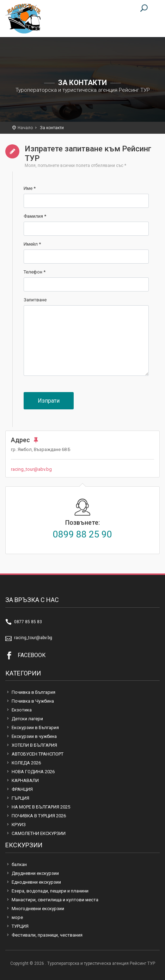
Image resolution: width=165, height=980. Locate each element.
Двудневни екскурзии (35, 873)
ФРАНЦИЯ (22, 789)
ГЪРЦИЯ (20, 798)
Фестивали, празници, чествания (47, 935)
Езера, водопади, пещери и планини (50, 891)
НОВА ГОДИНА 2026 (33, 772)
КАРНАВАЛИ (25, 780)
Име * (30, 188)
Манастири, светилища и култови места (55, 900)
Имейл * (32, 244)
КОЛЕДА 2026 (26, 763)
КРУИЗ (19, 825)
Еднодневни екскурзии (36, 882)
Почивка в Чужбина (33, 701)
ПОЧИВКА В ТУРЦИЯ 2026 (39, 816)
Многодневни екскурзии (38, 909)
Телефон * (35, 272)
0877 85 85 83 (28, 622)
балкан (19, 864)
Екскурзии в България (35, 728)
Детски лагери (27, 719)
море (17, 917)
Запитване (35, 300)
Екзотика (22, 710)
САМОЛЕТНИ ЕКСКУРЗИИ (39, 833)
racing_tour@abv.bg (31, 469)
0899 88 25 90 (82, 534)
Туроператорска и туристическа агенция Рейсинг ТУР (23, 19)
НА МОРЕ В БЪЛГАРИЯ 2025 (41, 807)
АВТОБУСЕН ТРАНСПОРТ (38, 754)
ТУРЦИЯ (20, 926)
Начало (25, 128)
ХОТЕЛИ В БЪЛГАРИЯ (34, 745)
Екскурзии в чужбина (34, 736)
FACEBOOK (32, 655)
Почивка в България (33, 692)
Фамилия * (35, 216)
